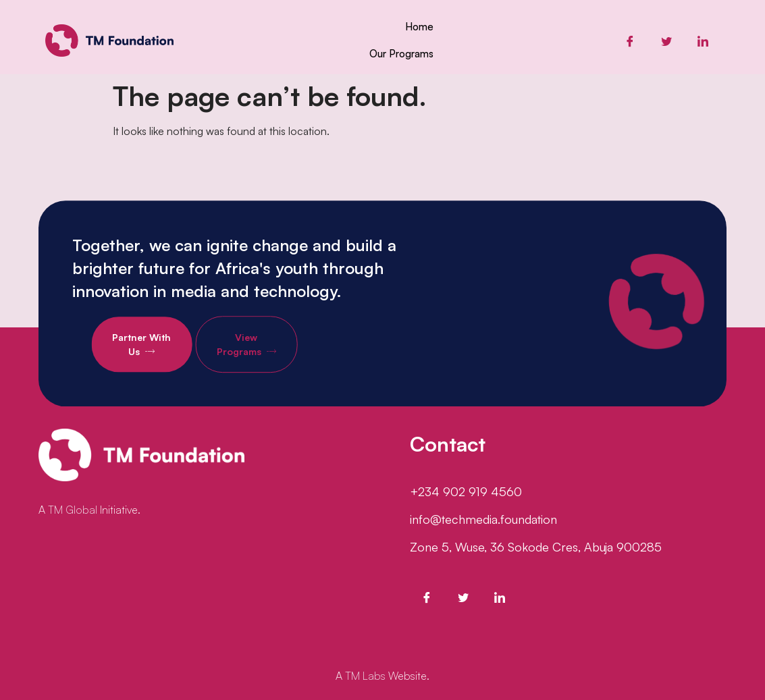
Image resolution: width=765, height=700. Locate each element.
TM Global (73, 510)
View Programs (277, 362)
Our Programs (401, 54)
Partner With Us (172, 362)
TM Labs (365, 676)
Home (419, 27)
